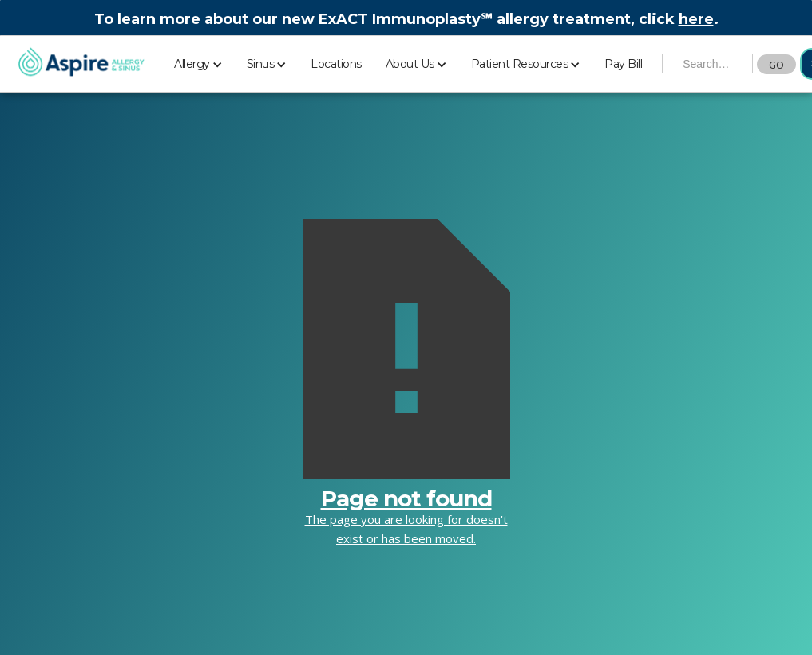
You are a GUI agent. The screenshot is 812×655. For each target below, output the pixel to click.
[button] (198, 62)
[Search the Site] (707, 64)
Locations (336, 64)
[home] (81, 63)
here (696, 19)
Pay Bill (623, 64)
